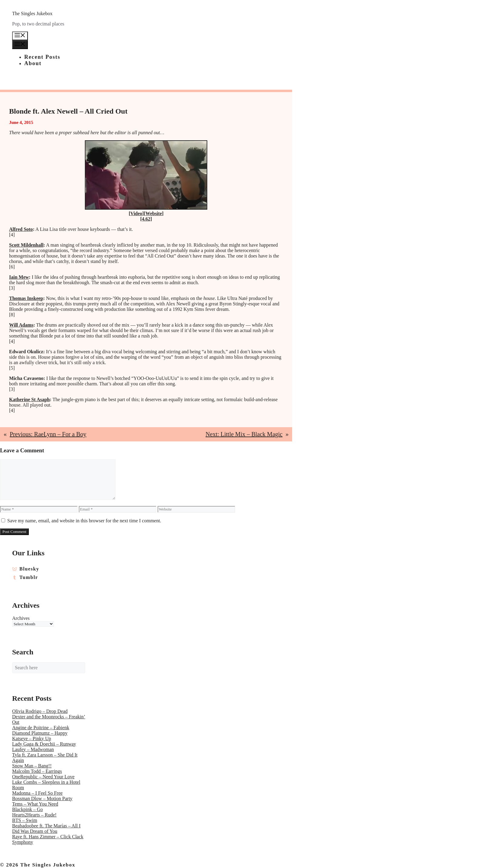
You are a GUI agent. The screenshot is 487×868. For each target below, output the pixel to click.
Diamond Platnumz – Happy (40, 733)
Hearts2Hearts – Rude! (34, 815)
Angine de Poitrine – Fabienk (41, 728)
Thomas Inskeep (26, 298)
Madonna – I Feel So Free (37, 793)
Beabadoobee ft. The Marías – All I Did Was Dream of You (46, 828)
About (33, 63)
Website (154, 213)
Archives (21, 618)
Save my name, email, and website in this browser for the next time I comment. (84, 521)
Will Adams (21, 325)
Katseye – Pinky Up (32, 738)
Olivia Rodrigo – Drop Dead (40, 711)
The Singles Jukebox (32, 13)
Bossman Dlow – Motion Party (42, 798)
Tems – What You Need (35, 804)
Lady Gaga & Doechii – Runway (44, 744)
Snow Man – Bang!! (32, 766)
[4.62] (146, 219)
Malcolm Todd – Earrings (37, 771)
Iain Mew (19, 277)
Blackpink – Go (27, 809)
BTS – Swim (25, 820)
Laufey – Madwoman (33, 749)
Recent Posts (42, 57)
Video (136, 213)
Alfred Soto (21, 229)
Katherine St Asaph (29, 399)
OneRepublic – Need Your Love (43, 777)
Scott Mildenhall (26, 245)
